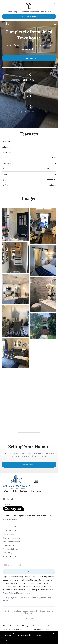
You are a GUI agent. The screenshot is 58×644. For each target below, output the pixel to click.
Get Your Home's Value (12, 531)
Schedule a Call (9, 545)
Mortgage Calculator (11, 549)
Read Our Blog (9, 534)
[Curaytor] (13, 511)
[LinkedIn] (12, 499)
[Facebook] (4, 499)
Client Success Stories (11, 527)
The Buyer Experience (12, 538)
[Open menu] (55, 25)
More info (43, 635)
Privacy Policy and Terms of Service (17, 593)
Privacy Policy (29, 618)
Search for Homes (10, 519)
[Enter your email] (31, 565)
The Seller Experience (11, 542)
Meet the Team (9, 523)
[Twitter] (8, 499)
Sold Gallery (8, 553)
